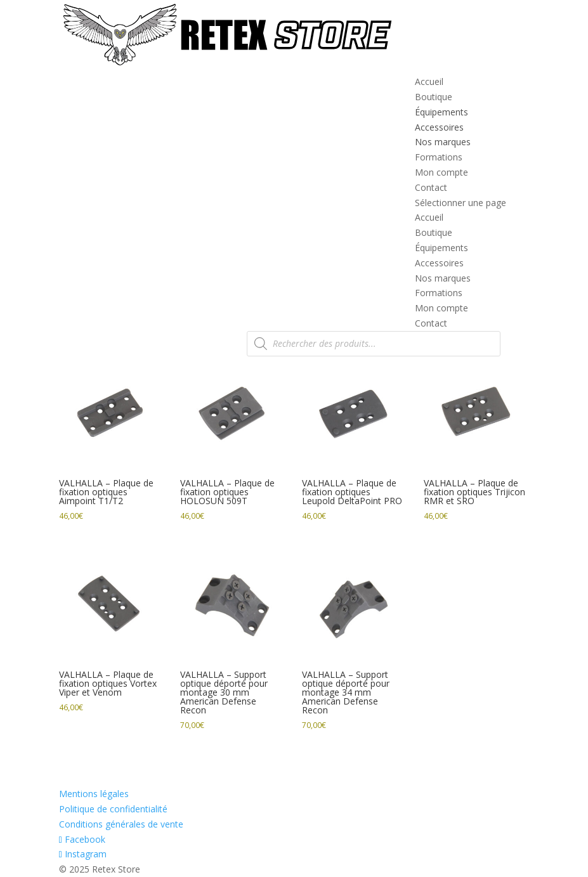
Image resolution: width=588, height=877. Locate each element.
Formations (439, 157)
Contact (431, 187)
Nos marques (443, 142)
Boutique (434, 97)
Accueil (429, 81)
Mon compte (441, 172)
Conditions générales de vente (121, 824)
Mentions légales (94, 794)
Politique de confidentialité (113, 809)
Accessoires (439, 127)
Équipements (441, 112)
